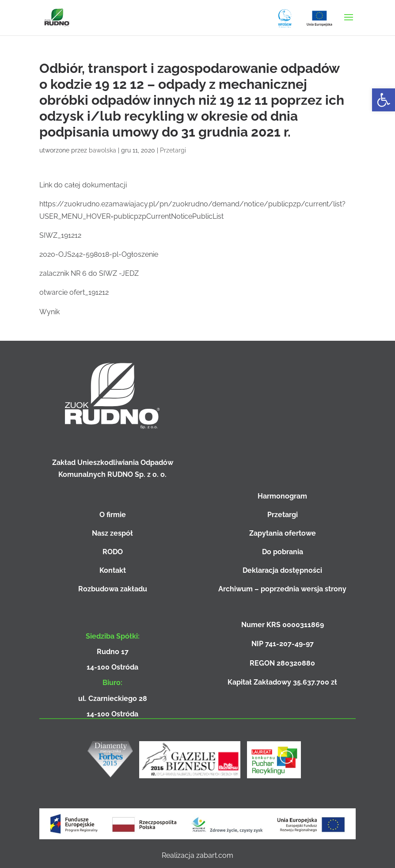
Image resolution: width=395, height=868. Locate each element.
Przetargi (173, 150)
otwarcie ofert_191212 (74, 292)
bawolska (103, 150)
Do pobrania (283, 552)
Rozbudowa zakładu (113, 589)
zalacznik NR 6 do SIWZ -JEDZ (89, 273)
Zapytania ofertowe (283, 533)
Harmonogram (282, 496)
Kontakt (113, 570)
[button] (384, 100)
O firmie (113, 515)
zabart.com (215, 855)
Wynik (49, 312)
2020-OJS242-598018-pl (79, 254)
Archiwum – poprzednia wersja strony (282, 589)
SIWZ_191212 (60, 235)
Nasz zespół (112, 533)
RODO (113, 552)
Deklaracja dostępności (282, 570)
